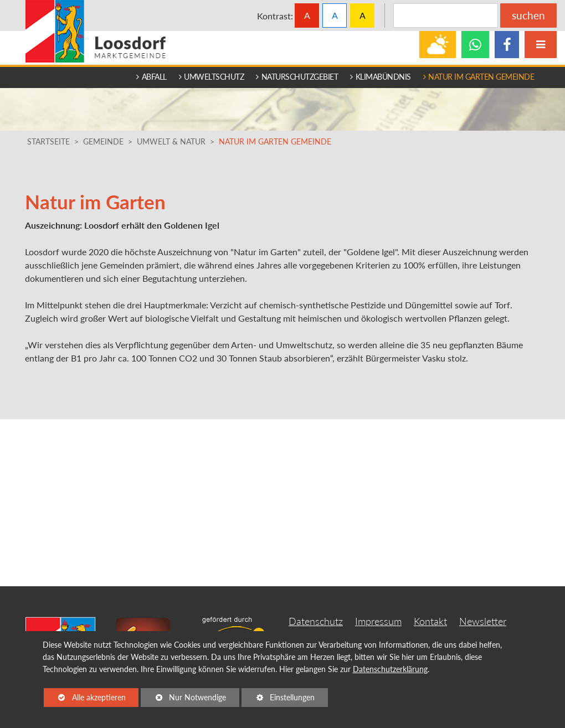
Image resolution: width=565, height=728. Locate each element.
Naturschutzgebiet (297, 77)
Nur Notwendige (183, 699)
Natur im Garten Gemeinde (479, 77)
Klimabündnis (381, 77)
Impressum (378, 621)
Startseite (48, 142)
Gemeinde (103, 142)
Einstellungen (278, 699)
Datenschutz (316, 621)
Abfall (151, 77)
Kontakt (430, 621)
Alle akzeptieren (85, 697)
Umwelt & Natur (171, 142)
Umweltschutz (212, 77)
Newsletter (483, 621)
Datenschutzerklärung (390, 669)
